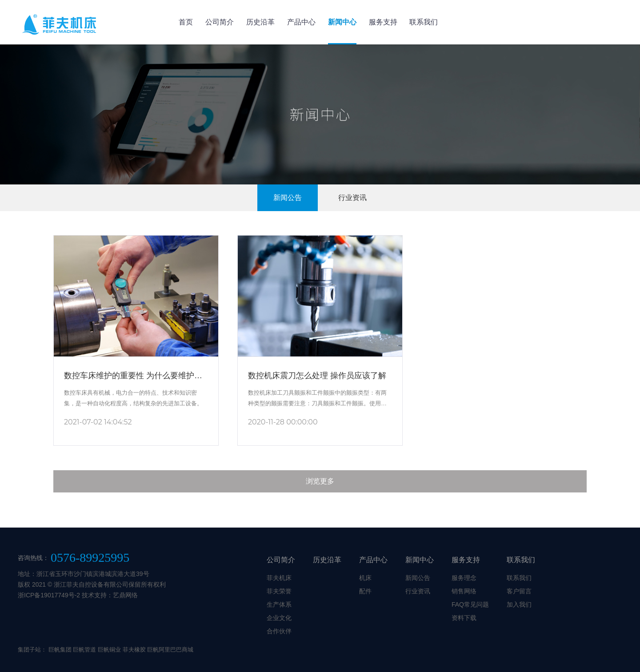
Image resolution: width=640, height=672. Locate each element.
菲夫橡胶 (134, 650)
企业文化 (279, 618)
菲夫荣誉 (279, 591)
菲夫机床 (279, 578)
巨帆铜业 (109, 650)
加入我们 (519, 604)
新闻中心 (342, 22)
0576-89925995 (90, 558)
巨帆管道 (84, 650)
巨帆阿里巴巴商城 (170, 650)
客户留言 (519, 591)
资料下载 (464, 618)
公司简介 (220, 22)
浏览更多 (320, 481)
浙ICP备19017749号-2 (49, 595)
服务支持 (383, 22)
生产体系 (279, 604)
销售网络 (464, 591)
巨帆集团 (60, 650)
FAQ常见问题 (470, 604)
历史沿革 (260, 22)
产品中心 (301, 22)
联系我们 (424, 22)
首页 (186, 22)
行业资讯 (352, 198)
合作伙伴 (279, 631)
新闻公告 (288, 198)
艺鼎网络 (125, 595)
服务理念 (464, 578)
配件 (365, 591)
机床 (365, 578)
